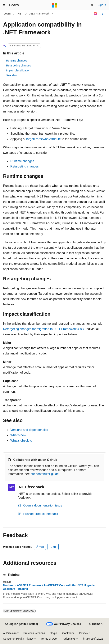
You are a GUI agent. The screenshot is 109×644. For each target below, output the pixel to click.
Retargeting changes (18, 66)
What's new (18, 435)
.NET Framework (39, 14)
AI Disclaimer (11, 633)
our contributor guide (45, 474)
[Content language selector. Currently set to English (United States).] (22, 624)
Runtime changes (17, 61)
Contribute (68, 633)
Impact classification (18, 70)
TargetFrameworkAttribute (43, 139)
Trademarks (68, 639)
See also (11, 75)
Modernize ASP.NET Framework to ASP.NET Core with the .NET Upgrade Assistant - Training (49, 587)
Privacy (84, 633)
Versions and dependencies (29, 430)
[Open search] (92, 5)
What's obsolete (21, 441)
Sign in (102, 5)
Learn (7, 14)
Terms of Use (49, 639)
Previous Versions (34, 633)
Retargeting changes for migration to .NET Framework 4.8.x (44, 329)
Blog (52, 633)
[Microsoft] (55, 5)
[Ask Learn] (95, 14)
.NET (20, 14)
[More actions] (103, 14)
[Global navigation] (4, 5)
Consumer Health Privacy (18, 639)
